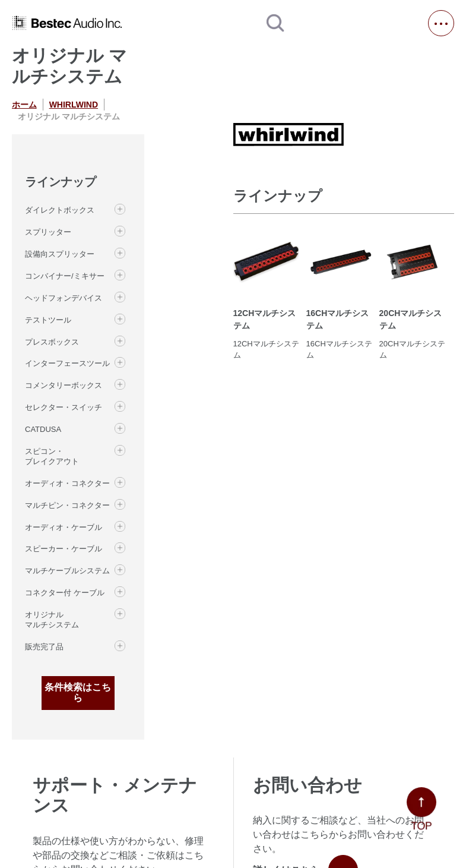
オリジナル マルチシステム (52, 620)
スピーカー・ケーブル (64, 549)
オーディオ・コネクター (67, 483)
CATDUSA (43, 429)
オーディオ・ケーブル (64, 527)
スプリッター (48, 232)
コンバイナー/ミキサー (65, 276)
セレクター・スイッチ (64, 407)
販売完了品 (44, 647)
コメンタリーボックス (64, 385)
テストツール (48, 320)
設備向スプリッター (60, 254)
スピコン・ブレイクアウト (52, 456)
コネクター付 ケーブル (65, 593)
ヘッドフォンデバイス (64, 298)
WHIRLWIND (74, 105)
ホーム (24, 105)
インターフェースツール (67, 363)
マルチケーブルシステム (67, 571)
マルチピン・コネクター (67, 505)
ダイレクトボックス (60, 210)
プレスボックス (52, 342)
